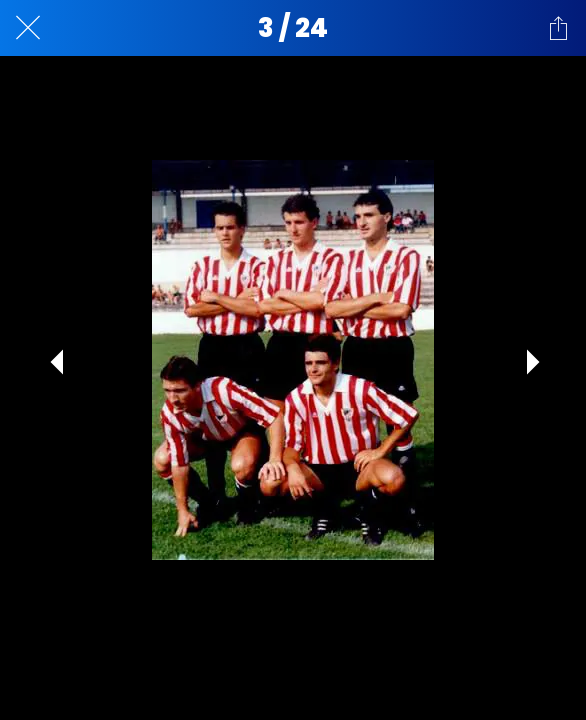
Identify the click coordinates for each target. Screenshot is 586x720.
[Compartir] (558, 28)
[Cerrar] (28, 28)
